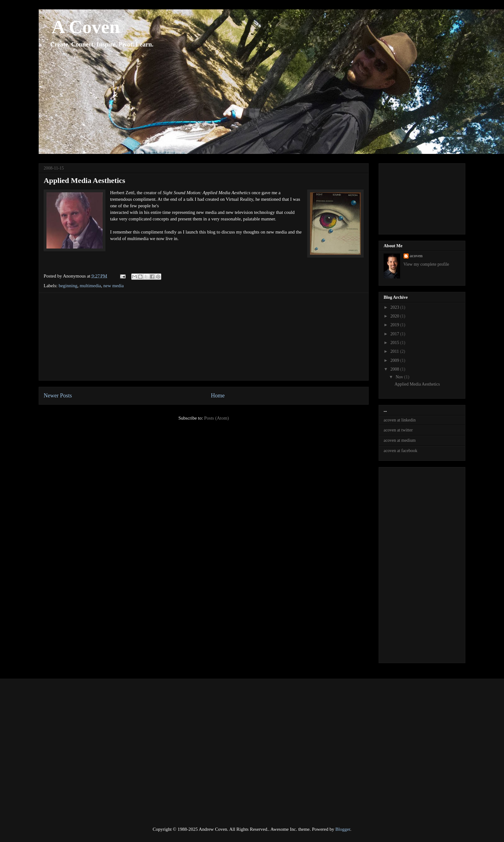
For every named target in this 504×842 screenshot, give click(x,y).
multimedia (90, 286)
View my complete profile (426, 264)
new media (113, 286)
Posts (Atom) (216, 418)
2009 (395, 360)
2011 (395, 351)
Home (218, 396)
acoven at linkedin (400, 420)
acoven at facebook (400, 451)
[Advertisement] (204, 337)
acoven (416, 256)
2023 (395, 307)
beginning (68, 286)
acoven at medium (400, 440)
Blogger (343, 829)
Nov (400, 377)
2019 (395, 325)
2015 (395, 343)
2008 (395, 369)
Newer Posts (58, 396)
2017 (395, 334)
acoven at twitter (398, 430)
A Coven (79, 27)
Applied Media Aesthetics (84, 180)
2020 (395, 316)
